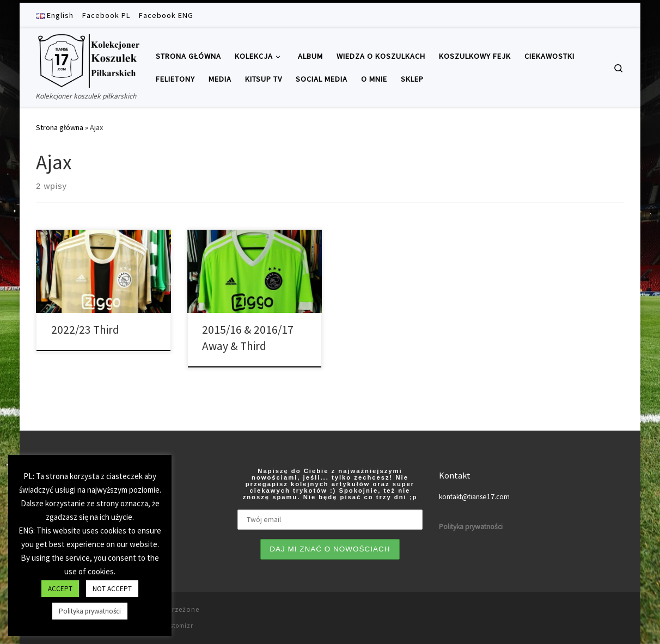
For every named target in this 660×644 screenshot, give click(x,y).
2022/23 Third (85, 330)
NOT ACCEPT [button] (112, 589)
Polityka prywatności (90, 611)
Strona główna (60, 127)
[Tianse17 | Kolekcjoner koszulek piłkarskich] (88, 59)
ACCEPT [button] (60, 589)
